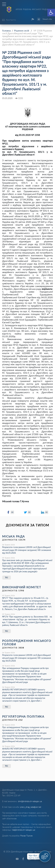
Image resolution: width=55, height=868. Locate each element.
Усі (7, 577)
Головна (6, 31)
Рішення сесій (22, 31)
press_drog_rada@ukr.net (31, 807)
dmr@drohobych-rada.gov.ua (30, 801)
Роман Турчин (26, 836)
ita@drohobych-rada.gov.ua (24, 830)
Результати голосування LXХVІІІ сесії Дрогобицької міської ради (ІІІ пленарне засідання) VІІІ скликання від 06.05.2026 (27, 550)
